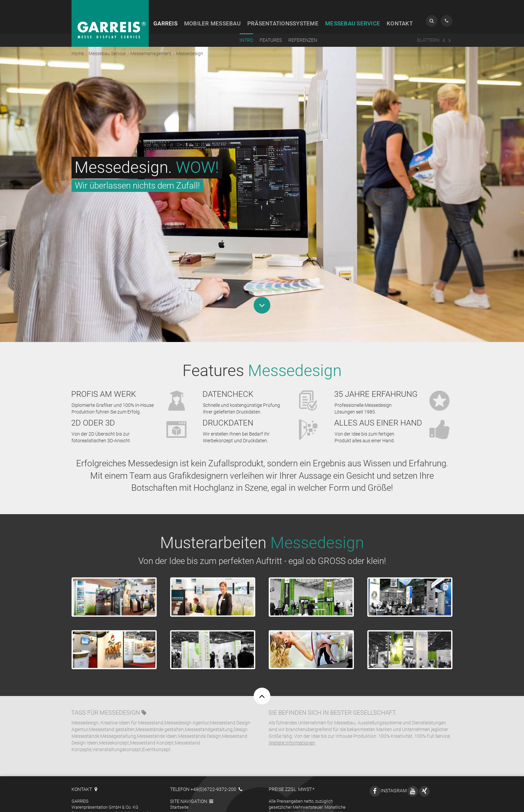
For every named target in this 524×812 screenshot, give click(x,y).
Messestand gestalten (112, 718)
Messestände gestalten (160, 718)
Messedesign (120, 701)
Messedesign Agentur (187, 711)
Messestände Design (200, 724)
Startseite (179, 795)
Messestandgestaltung (209, 718)
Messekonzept (114, 731)
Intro (246, 40)
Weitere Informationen (292, 731)
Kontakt (400, 23)
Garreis (165, 23)
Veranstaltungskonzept (117, 738)
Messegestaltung (118, 724)
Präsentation (283, 23)
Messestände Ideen (157, 724)
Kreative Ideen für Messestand (132, 711)
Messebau (212, 23)
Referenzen (303, 40)
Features (271, 40)
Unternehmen (183, 801)
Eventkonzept (156, 738)
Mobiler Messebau (188, 807)
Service (353, 23)
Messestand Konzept (152, 731)
